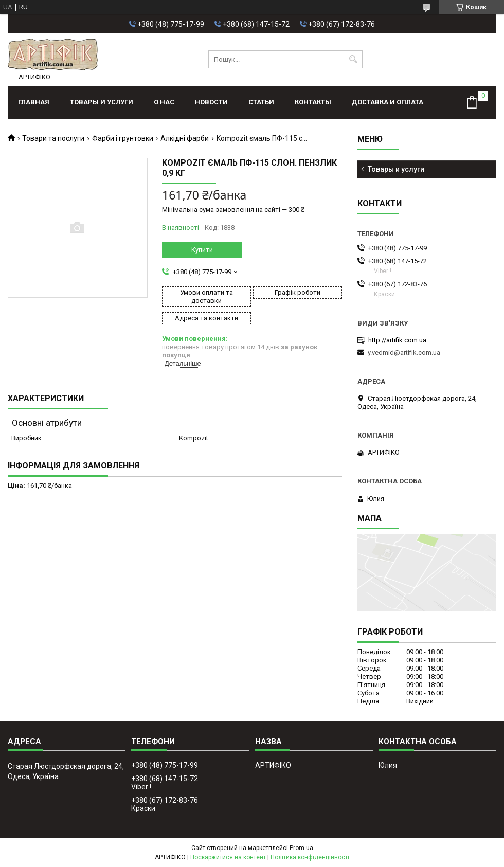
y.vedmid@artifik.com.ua (404, 353)
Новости (211, 102)
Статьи (261, 102)
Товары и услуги (102, 102)
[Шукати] (354, 59)
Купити (202, 250)
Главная (34, 102)
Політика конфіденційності (310, 857)
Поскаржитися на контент (228, 857)
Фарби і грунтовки (123, 138)
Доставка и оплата (388, 102)
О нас (164, 102)
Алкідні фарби (185, 138)
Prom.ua (301, 848)
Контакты (313, 102)
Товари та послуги (53, 138)
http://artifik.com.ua (397, 340)
